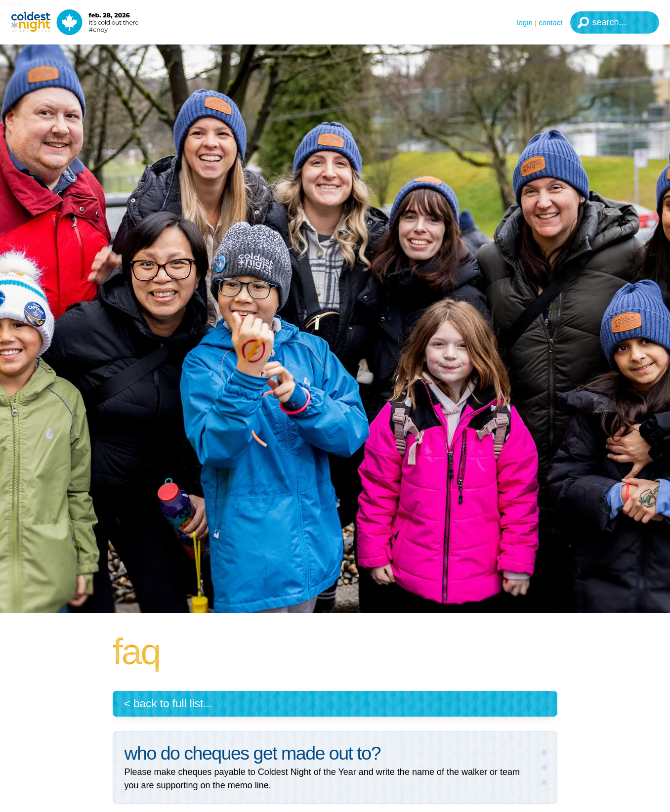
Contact (550, 22)
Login (525, 22)
